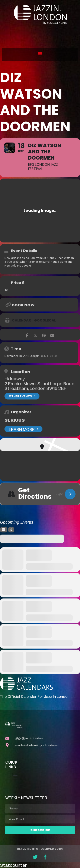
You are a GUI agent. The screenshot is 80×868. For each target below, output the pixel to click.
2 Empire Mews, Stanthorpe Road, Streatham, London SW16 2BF (40, 386)
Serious (15, 420)
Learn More (23, 429)
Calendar (21, 320)
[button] (40, 54)
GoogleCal (45, 320)
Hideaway (15, 378)
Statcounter (13, 865)
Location (20, 371)
